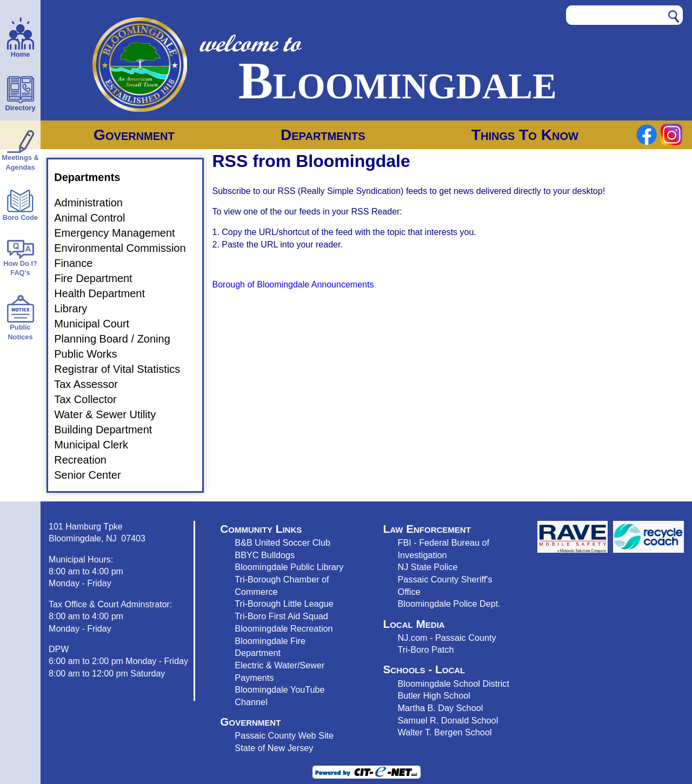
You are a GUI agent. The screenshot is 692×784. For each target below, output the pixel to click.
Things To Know (525, 135)
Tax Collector (92, 399)
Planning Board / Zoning (119, 339)
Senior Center (94, 475)
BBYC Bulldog (262, 555)
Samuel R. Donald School (448, 720)
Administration (95, 203)
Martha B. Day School (441, 708)
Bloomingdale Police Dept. (449, 604)
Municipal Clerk (98, 445)
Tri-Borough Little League (284, 604)
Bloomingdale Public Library (289, 567)
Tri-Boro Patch (426, 649)
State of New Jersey (274, 748)
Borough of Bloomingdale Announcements (293, 284)
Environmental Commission (126, 248)
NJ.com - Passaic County (447, 638)
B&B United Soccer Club (282, 542)
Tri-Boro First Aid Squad (281, 616)
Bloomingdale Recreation (284, 628)
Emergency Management (121, 233)
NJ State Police (428, 567)
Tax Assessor (92, 384)
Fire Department (100, 278)
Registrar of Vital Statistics (124, 369)
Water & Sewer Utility (111, 414)
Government (134, 135)
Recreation (87, 460)
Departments (323, 135)
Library (77, 309)
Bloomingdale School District (454, 684)
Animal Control (96, 218)
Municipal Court (98, 324)
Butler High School (434, 695)
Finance (80, 263)
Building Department (109, 430)
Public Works (92, 354)
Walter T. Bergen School (445, 732)
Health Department (106, 293)
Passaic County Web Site (284, 735)
